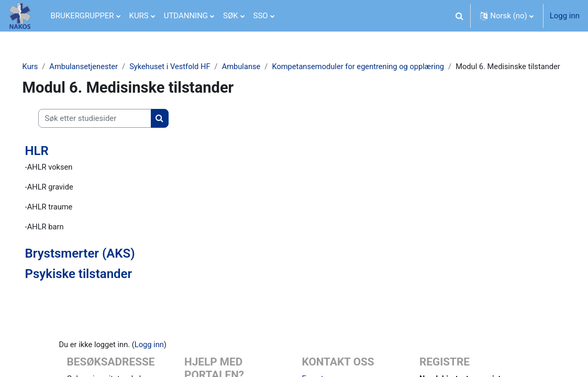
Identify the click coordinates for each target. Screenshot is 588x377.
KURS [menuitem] (139, 16)
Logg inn (565, 16)
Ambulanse (260, 66)
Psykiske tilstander (93, 287)
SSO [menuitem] (261, 16)
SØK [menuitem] (231, 16)
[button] (459, 16)
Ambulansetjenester (99, 66)
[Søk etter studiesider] (109, 130)
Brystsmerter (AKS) (95, 267)
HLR (52, 163)
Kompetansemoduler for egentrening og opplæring (379, 66)
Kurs (45, 66)
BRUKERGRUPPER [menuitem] (82, 16)
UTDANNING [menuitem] (186, 16)
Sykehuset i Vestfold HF (187, 66)
